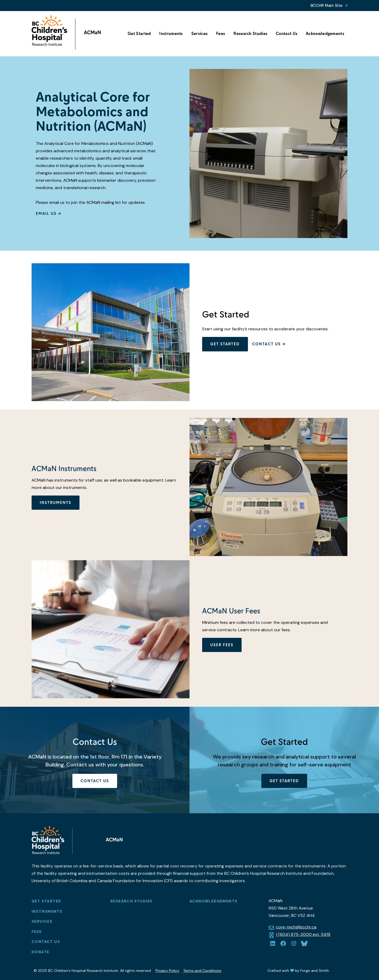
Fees (221, 34)
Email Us (46, 214)
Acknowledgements (325, 34)
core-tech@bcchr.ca (296, 927)
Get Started (139, 34)
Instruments (171, 34)
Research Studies (250, 34)
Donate (40, 952)
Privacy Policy (167, 971)
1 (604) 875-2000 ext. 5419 (303, 934)
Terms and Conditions (202, 971)
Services (200, 34)
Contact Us (287, 34)
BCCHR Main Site (326, 6)
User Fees (222, 645)
